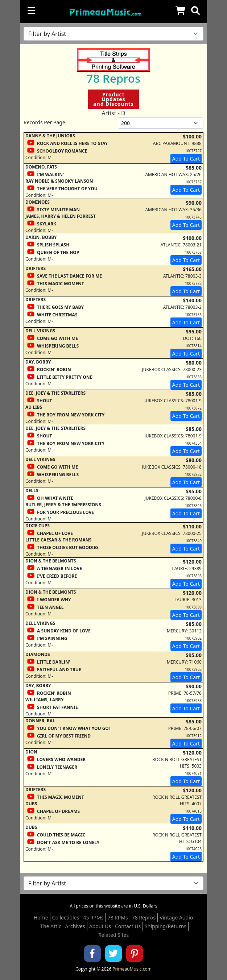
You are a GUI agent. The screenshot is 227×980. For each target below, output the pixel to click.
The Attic (51, 926)
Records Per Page (44, 122)
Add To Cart (186, 159)
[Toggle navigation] (31, 11)
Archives (75, 926)
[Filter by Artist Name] (113, 34)
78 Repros (144, 917)
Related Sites (113, 935)
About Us (100, 926)
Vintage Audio (176, 917)
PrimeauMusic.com (132, 969)
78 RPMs (117, 917)
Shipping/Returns (166, 926)
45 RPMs (93, 917)
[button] (195, 11)
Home (41, 917)
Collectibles (66, 917)
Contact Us (128, 926)
